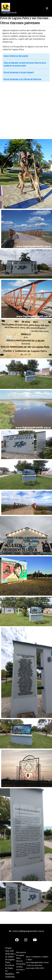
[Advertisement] (26, 109)
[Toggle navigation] (47, 8)
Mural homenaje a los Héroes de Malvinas (22, 79)
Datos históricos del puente (16, 56)
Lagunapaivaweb (9, 13)
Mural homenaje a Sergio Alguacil (19, 72)
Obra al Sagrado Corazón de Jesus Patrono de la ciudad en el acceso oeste (25, 64)
